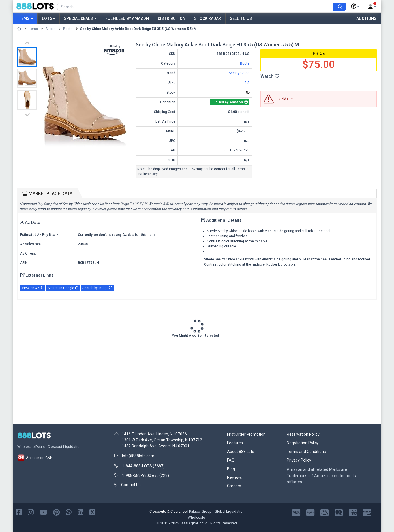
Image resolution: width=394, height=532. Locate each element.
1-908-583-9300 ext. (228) (145, 475)
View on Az (33, 288)
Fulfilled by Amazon (127, 18)
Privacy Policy (299, 460)
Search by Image (97, 288)
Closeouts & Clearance (168, 511)
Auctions (366, 18)
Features (235, 443)
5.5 (247, 83)
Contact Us (131, 485)
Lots (49, 18)
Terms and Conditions (306, 452)
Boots (68, 29)
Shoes (51, 29)
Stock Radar (208, 18)
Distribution (172, 18)
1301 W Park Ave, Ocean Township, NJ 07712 (162, 440)
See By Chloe (239, 73)
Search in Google (63, 288)
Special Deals (80, 18)
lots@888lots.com (138, 456)
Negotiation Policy (303, 443)
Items (25, 18)
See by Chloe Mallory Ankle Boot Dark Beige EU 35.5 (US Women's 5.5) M (138, 29)
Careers (234, 486)
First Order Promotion (246, 434)
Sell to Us (241, 18)
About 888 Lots (241, 452)
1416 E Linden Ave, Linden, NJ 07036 (154, 434)
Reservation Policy (303, 434)
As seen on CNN (35, 458)
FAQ (231, 460)
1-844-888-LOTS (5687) (143, 466)
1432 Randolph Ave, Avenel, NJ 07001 (156, 446)
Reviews (235, 477)
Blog (231, 469)
